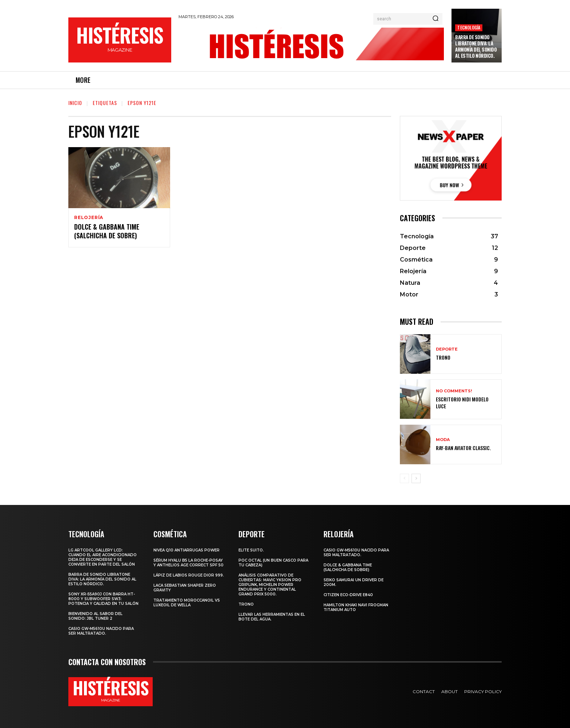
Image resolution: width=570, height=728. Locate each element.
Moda (443, 440)
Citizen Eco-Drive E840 (348, 595)
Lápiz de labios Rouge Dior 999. (189, 575)
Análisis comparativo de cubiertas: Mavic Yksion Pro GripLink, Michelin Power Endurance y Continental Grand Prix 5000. (270, 585)
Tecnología (469, 27)
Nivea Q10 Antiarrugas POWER (186, 550)
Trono (443, 357)
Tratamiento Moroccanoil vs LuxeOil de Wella (187, 603)
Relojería (89, 218)
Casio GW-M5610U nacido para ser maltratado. (101, 631)
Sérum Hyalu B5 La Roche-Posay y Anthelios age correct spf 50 (188, 563)
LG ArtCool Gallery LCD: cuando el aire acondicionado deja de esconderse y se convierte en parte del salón (103, 557)
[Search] (435, 19)
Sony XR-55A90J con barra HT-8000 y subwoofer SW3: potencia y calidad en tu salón (103, 599)
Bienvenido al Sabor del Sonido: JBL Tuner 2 (95, 616)
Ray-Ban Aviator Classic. (463, 448)
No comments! (454, 391)
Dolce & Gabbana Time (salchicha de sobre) (107, 232)
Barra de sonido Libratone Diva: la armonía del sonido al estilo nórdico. (476, 46)
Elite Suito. (251, 550)
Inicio (75, 103)
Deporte (447, 349)
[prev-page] (404, 478)
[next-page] (416, 478)
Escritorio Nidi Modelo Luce (462, 402)
